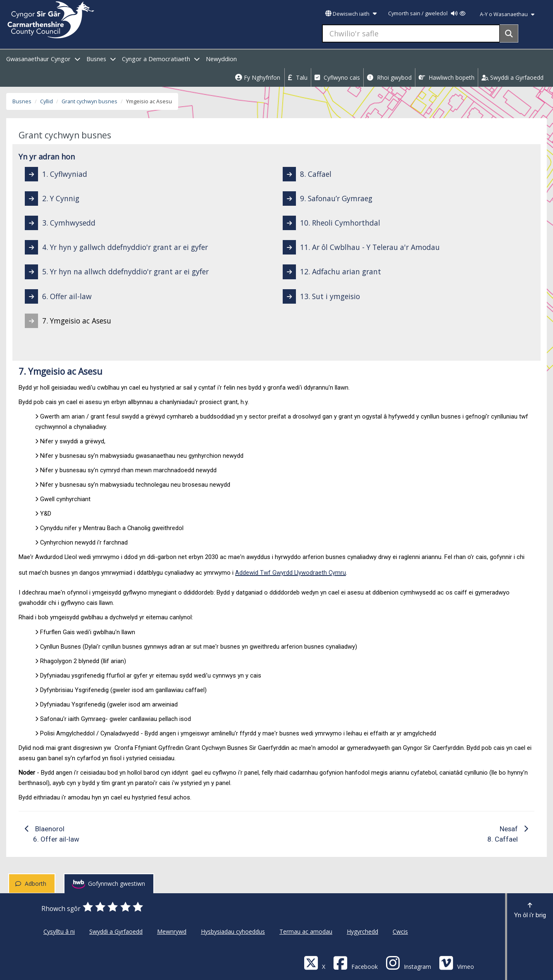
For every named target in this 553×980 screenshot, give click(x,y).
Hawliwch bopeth (447, 77)
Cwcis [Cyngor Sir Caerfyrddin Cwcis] (400, 931)
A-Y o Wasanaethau (507, 14)
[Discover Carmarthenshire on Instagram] (408, 962)
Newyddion (221, 59)
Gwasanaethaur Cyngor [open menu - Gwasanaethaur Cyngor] (43, 59)
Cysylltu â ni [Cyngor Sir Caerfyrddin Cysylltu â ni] (59, 931)
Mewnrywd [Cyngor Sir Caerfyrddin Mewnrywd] (172, 931)
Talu (298, 77)
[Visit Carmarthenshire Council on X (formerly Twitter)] (315, 962)
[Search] (509, 33)
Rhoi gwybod (389, 77)
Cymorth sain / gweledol (427, 13)
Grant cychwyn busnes (89, 101)
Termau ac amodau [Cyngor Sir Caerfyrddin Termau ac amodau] (306, 931)
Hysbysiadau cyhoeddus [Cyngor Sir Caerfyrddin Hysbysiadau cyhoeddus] (233, 931)
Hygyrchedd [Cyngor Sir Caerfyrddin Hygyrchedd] (362, 931)
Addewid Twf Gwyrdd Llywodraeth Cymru (291, 573)
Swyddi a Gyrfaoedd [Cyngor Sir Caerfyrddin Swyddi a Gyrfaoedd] (116, 931)
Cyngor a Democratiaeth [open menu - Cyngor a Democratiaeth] (161, 59)
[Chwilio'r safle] (411, 33)
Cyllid (46, 101)
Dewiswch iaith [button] (351, 14)
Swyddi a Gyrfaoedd (512, 77)
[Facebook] (355, 962)
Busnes (22, 101)
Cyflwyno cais (337, 77)
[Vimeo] (456, 962)
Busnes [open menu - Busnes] (101, 59)
